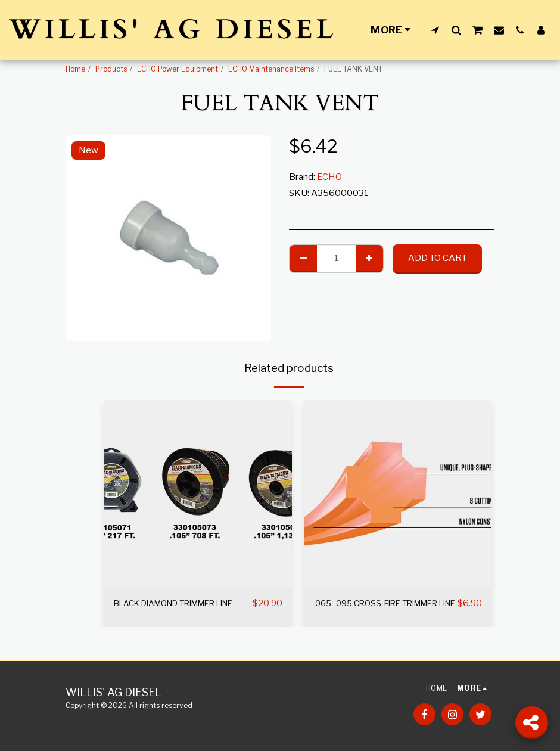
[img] (198, 494)
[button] (435, 30)
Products (111, 69)
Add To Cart (438, 258)
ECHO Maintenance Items (271, 69)
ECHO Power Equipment (178, 69)
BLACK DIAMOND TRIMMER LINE (175, 611)
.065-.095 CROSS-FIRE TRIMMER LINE (363, 611)
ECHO (329, 177)
